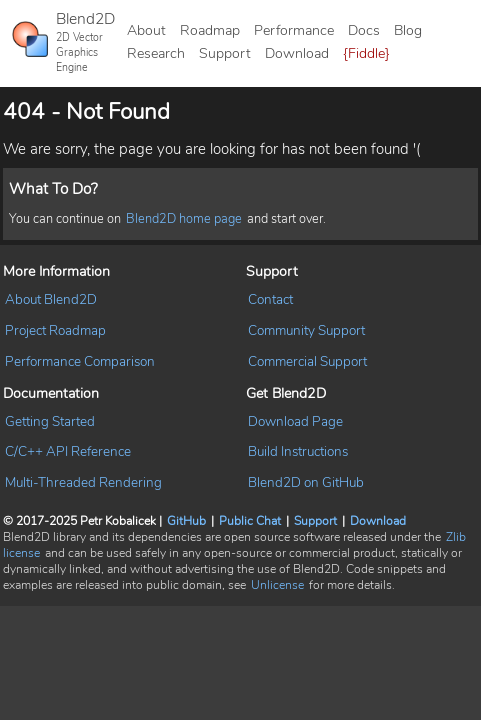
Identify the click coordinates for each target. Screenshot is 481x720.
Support (225, 53)
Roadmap (210, 30)
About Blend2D (51, 299)
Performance (294, 30)
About (146, 30)
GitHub (186, 521)
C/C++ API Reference (68, 451)
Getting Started (50, 421)
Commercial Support (307, 361)
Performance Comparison (80, 361)
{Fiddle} (366, 53)
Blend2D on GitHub (306, 482)
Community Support (306, 330)
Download (297, 53)
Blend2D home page (184, 219)
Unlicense (277, 585)
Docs (364, 30)
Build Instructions (298, 451)
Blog (408, 30)
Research (156, 53)
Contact (270, 299)
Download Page (295, 421)
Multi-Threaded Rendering (83, 482)
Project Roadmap (55, 330)
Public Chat (250, 521)
